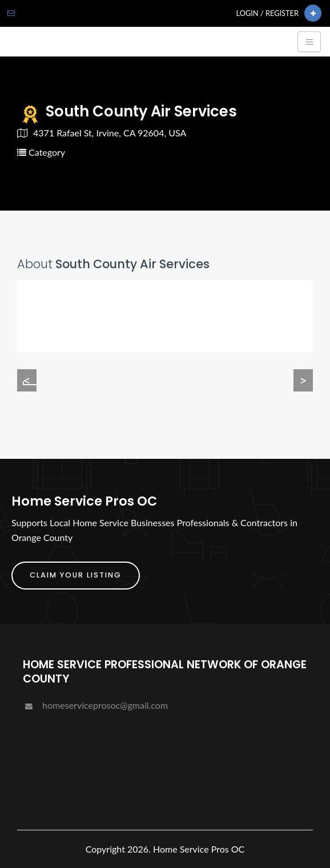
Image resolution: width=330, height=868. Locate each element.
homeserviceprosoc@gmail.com (95, 705)
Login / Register (267, 13)
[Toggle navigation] (309, 42)
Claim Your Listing (76, 575)
